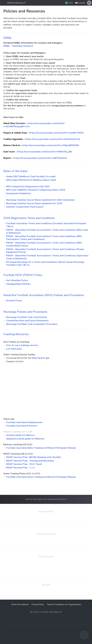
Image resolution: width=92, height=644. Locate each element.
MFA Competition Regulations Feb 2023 (28, 187)
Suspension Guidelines (19, 193)
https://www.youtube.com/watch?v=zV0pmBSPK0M (50, 145)
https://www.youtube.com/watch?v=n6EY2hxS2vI (40, 158)
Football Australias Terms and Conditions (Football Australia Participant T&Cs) (46, 225)
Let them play (14, 349)
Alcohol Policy (14, 301)
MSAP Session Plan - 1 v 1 (20, 468)
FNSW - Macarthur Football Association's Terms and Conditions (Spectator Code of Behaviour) (47, 257)
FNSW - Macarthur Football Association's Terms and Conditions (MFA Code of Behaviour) (47, 231)
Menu (89, 2)
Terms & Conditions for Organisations (64, 604)
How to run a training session (22, 345)
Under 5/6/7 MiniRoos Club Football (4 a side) (31, 177)
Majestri (46, 616)
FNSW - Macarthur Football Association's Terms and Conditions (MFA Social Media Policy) (44, 244)
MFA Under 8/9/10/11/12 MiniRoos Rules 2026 (31, 180)
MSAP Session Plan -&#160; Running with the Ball (34, 457)
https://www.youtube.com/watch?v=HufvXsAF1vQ (52, 139)
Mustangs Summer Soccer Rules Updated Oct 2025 (34, 203)
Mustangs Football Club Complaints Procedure (32, 324)
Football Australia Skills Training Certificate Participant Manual (41, 448)
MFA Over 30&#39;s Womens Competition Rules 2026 (36, 190)
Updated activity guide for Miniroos (25, 439)
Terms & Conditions (20, 604)
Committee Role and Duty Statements (27, 321)
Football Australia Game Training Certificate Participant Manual (41, 477)
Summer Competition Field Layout (25, 207)
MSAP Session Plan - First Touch (24, 464)
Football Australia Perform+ (22, 426)
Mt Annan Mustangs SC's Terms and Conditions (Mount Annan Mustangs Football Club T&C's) (45, 264)
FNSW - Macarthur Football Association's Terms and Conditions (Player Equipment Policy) (45, 251)
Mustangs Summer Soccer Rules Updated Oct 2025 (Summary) (40, 200)
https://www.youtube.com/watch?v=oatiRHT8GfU (56, 133)
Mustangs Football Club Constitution (27, 317)
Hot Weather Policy (17, 280)
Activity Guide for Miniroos (21, 435)
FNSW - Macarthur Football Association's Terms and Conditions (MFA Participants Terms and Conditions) (44, 238)
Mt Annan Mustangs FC (17, 3)
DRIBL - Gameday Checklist (18, 46)
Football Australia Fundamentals (24, 422)
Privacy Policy (38, 604)
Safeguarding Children (18, 284)
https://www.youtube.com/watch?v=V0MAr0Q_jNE (44, 152)
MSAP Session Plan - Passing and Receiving (30, 461)
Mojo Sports (38, 358)
